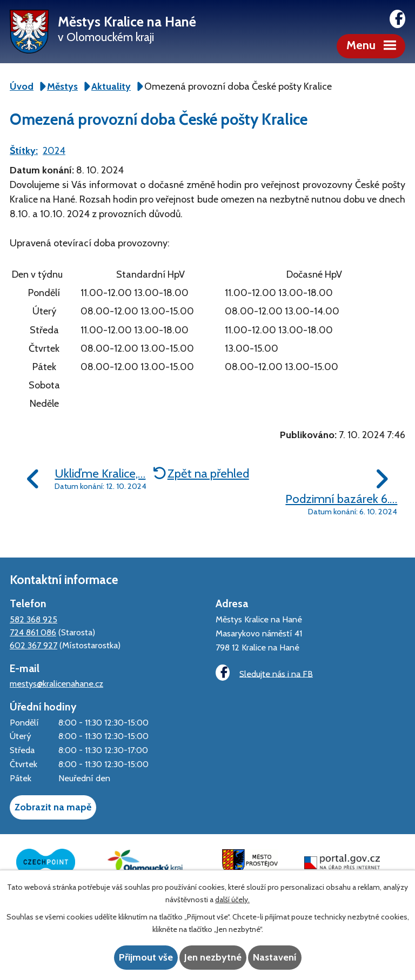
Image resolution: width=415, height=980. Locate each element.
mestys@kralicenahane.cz (56, 683)
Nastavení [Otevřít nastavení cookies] (275, 957)
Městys (62, 86)
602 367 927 (34, 645)
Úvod (22, 86)
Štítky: (24, 151)
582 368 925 (34, 619)
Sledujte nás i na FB (264, 673)
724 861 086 (33, 632)
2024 (54, 151)
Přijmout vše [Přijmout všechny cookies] (146, 957)
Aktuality (111, 86)
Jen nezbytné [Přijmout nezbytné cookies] (213, 957)
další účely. (232, 900)
